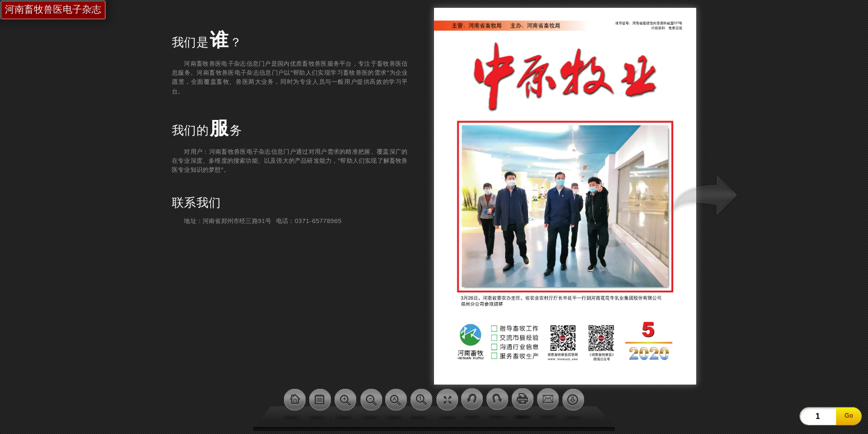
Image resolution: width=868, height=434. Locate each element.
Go (849, 416)
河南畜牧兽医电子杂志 (53, 9)
